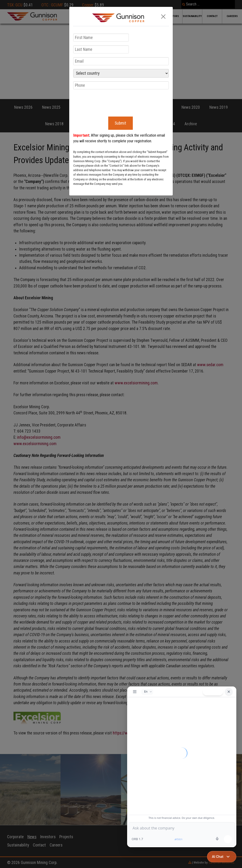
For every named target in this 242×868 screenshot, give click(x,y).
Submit (120, 123)
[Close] (163, 17)
